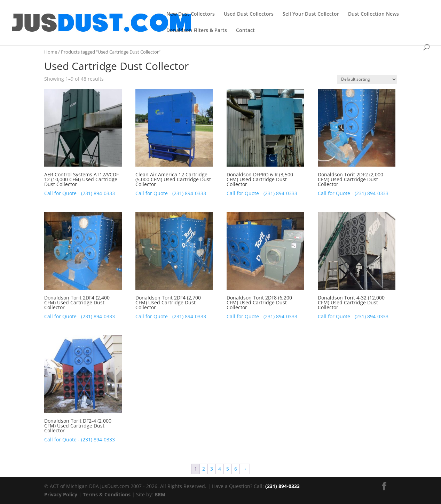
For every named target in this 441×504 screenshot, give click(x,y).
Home (51, 52)
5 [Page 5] (228, 469)
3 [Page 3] (212, 469)
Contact (245, 31)
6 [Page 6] (236, 469)
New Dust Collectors (191, 14)
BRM (160, 494)
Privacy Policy (61, 494)
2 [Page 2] (204, 469)
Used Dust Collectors (249, 14)
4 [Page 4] (220, 469)
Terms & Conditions (107, 494)
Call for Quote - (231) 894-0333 (80, 193)
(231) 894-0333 (282, 486)
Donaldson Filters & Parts (197, 31)
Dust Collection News (373, 14)
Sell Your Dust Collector (311, 14)
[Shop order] (367, 79)
